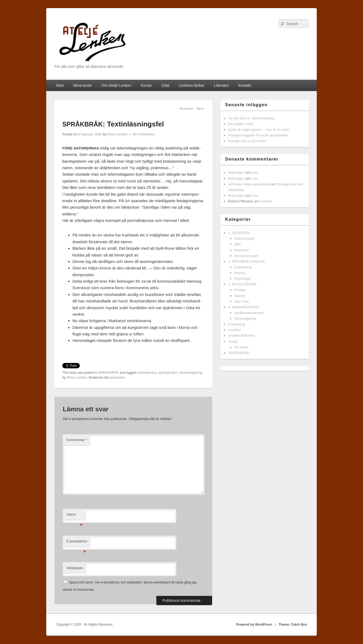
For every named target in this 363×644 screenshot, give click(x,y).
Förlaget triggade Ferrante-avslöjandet (258, 135)
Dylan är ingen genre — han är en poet (258, 130)
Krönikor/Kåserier (242, 336)
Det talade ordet (241, 124)
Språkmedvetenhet (249, 313)
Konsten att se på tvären (247, 141)
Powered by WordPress (254, 625)
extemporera (147, 373)
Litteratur (221, 85)
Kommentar (77, 440)
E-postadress (77, 543)
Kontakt (245, 85)
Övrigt (233, 341)
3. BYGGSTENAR (242, 284)
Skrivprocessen (246, 256)
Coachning (236, 324)
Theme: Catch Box (293, 625)
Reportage (242, 278)
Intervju (240, 273)
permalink (118, 378)
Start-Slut (242, 301)
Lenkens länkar (192, 85)
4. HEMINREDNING (244, 307)
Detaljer (240, 290)
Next (202, 109)
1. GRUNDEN (239, 233)
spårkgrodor (168, 373)
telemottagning (191, 373)
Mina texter (83, 85)
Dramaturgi (243, 267)
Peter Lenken (117, 134)
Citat (165, 85)
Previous (184, 109)
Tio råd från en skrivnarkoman (251, 118)
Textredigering (245, 318)
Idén (238, 244)
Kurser (146, 85)
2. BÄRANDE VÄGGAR (247, 261)
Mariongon (236, 173)
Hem (60, 85)
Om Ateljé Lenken (116, 85)
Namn (75, 516)
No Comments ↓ (145, 134)
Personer (241, 347)
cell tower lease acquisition (249, 184)
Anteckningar (245, 238)
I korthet (234, 330)
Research (242, 250)
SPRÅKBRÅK (109, 373)
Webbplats (75, 568)
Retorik (240, 296)
